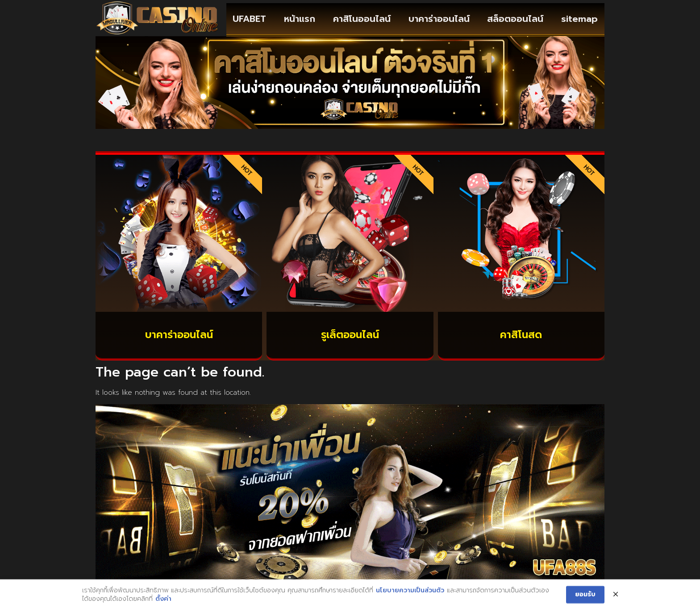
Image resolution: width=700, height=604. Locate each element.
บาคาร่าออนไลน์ (439, 19)
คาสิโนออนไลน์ (362, 19)
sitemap (579, 19)
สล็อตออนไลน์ (515, 19)
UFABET (249, 19)
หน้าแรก (300, 19)
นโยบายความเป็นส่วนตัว (410, 599)
